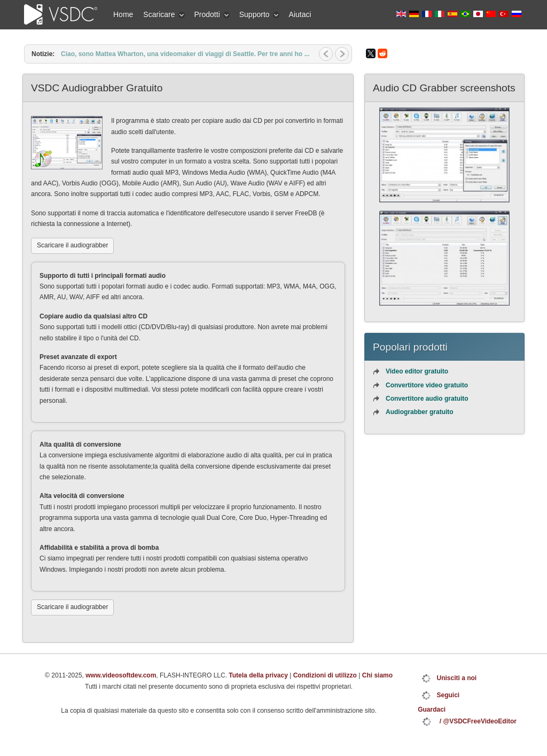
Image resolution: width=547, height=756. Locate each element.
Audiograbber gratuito (420, 412)
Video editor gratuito (417, 371)
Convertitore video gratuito (427, 385)
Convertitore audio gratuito (427, 399)
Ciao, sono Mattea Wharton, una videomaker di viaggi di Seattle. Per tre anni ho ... (185, 54)
